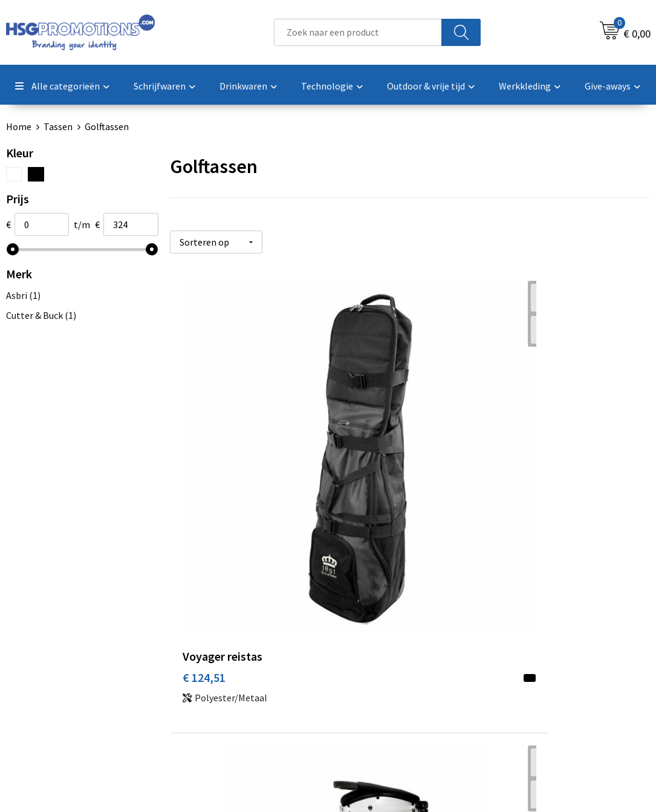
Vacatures (366, 666)
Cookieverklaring (539, 629)
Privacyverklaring (540, 647)
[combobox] (358, 32)
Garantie (364, 647)
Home (19, 126)
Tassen (58, 126)
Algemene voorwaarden (553, 611)
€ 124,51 (204, 454)
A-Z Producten (218, 647)
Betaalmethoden (382, 629)
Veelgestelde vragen (230, 629)
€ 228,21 (364, 454)
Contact (363, 611)
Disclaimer (526, 666)
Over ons (206, 611)
